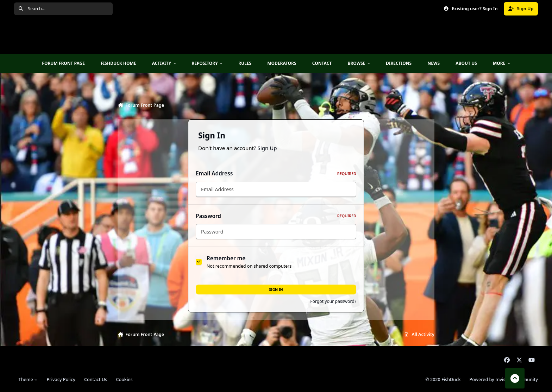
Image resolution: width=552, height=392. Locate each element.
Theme (28, 379)
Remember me (226, 258)
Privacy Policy (61, 379)
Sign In (276, 290)
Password (276, 216)
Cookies (124, 379)
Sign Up (267, 148)
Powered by (504, 379)
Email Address (276, 173)
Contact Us (96, 379)
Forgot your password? (333, 301)
